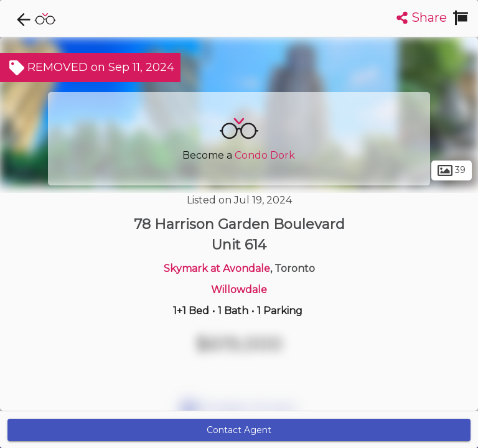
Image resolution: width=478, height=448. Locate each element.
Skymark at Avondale (217, 268)
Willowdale (239, 290)
